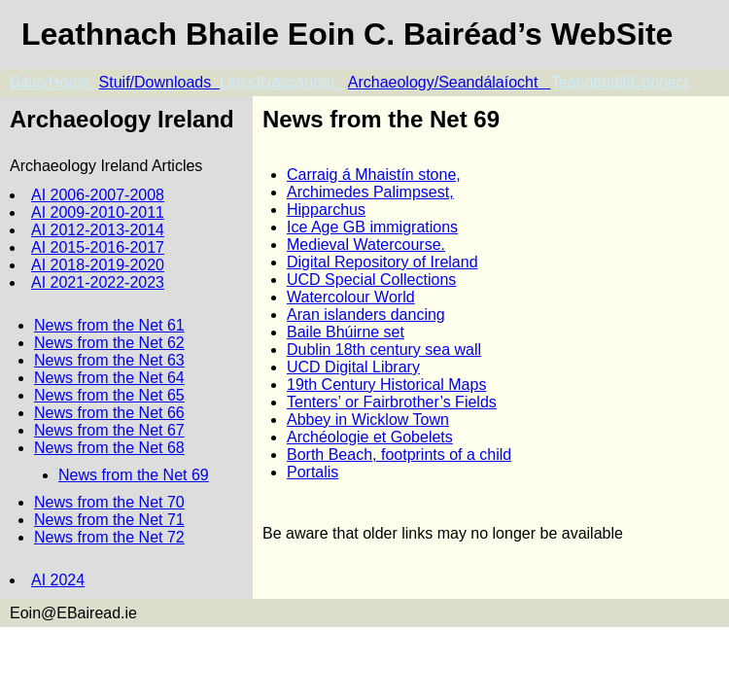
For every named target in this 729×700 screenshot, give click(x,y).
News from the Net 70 (109, 502)
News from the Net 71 (109, 520)
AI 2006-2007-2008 (98, 195)
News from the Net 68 (109, 448)
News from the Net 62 (109, 343)
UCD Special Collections (371, 280)
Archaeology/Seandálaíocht (450, 82)
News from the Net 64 (109, 378)
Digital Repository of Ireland (382, 262)
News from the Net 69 (134, 475)
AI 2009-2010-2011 (98, 212)
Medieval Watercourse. (366, 245)
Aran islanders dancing (366, 315)
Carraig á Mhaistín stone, (374, 175)
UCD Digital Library (353, 367)
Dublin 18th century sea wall (384, 350)
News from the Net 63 (109, 360)
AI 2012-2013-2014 (98, 230)
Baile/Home (54, 82)
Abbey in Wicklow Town (368, 420)
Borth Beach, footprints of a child (399, 455)
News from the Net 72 (109, 537)
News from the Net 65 (109, 395)
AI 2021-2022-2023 (98, 282)
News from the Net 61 (109, 325)
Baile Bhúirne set (346, 332)
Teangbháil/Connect (620, 82)
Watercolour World (351, 297)
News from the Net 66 (109, 413)
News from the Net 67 (109, 430)
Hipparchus (326, 210)
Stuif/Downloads (160, 82)
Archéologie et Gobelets (370, 437)
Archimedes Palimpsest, (370, 192)
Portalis (312, 472)
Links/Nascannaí (284, 82)
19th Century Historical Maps (386, 385)
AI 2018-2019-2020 (98, 265)
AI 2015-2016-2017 (98, 247)
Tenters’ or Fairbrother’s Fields (392, 402)
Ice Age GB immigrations (372, 227)
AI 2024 (58, 580)
